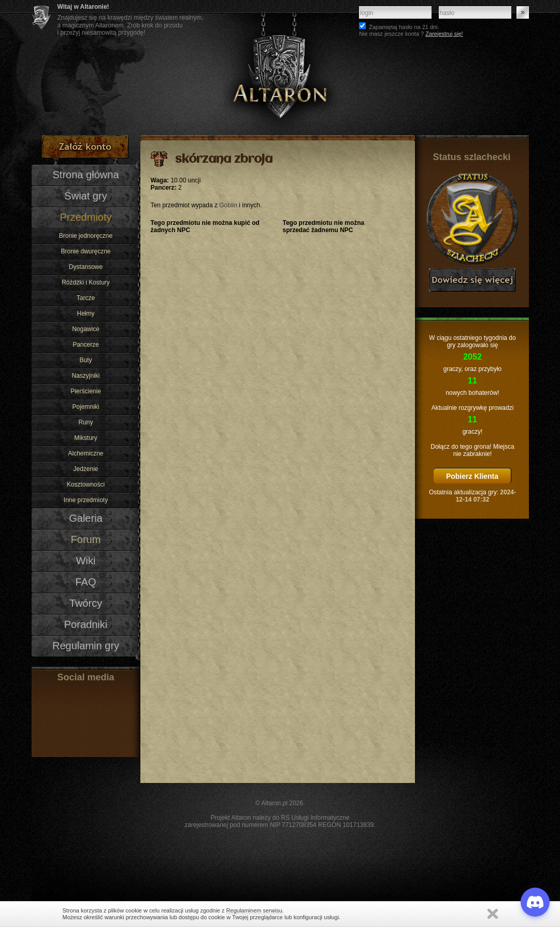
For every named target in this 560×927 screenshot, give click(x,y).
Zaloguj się (523, 12)
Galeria (86, 518)
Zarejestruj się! (444, 34)
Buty (85, 360)
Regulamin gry (86, 646)
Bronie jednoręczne (86, 236)
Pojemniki (85, 407)
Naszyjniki (85, 376)
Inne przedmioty (86, 500)
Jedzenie (85, 469)
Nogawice (86, 329)
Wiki (86, 561)
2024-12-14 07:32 (486, 496)
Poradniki (86, 624)
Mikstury (86, 438)
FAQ (85, 582)
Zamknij (493, 914)
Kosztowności (86, 484)
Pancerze (86, 345)
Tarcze (86, 298)
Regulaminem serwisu (254, 910)
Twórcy (86, 603)
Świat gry (85, 196)
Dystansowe (86, 267)
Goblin (228, 205)
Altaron (280, 68)
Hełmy (85, 313)
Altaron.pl (274, 803)
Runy (85, 422)
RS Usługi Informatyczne (315, 818)
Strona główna (85, 175)
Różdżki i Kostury (86, 282)
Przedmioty (85, 217)
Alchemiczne (85, 453)
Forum (86, 539)
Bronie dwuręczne (85, 251)
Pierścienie (86, 391)
